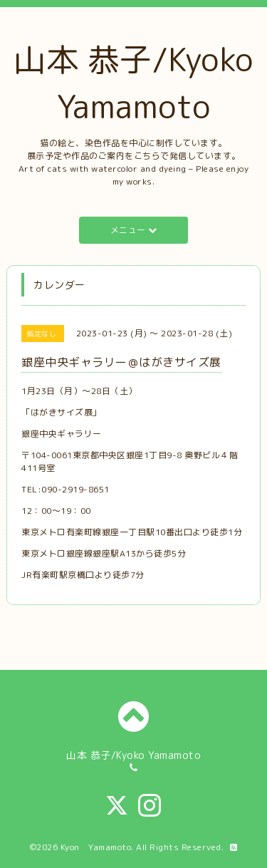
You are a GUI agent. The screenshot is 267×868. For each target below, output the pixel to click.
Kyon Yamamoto (96, 847)
